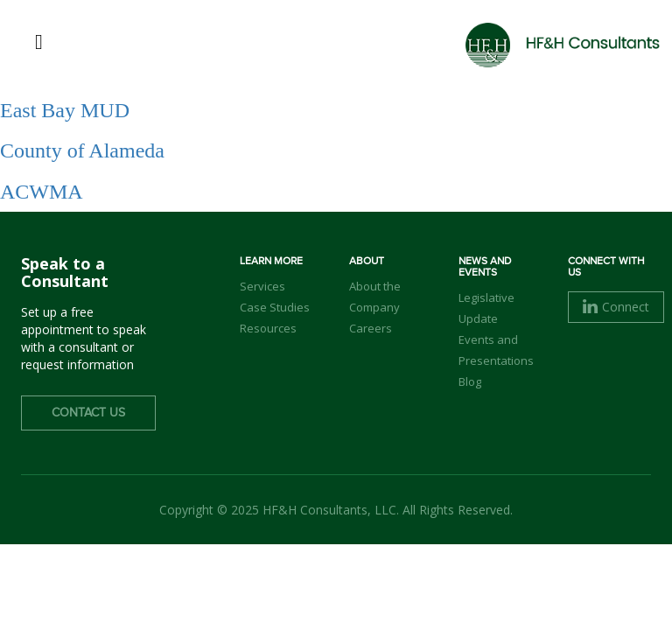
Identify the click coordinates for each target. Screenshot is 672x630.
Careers (371, 328)
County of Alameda (82, 150)
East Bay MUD (65, 110)
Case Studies (275, 307)
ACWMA (42, 192)
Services (262, 286)
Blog (470, 381)
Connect (616, 307)
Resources (268, 328)
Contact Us (88, 413)
